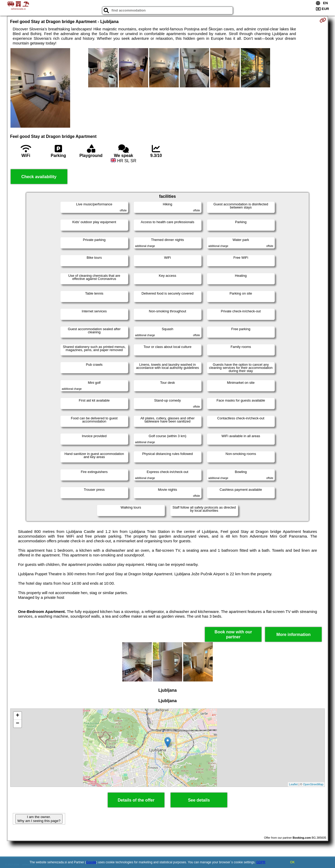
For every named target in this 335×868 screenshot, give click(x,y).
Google (91, 862)
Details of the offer (136, 800)
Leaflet (294, 784)
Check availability (39, 177)
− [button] (17, 724)
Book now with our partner (233, 634)
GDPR (261, 862)
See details (199, 800)
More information (294, 635)
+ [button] (17, 716)
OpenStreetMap (313, 784)
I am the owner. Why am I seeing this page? (39, 819)
